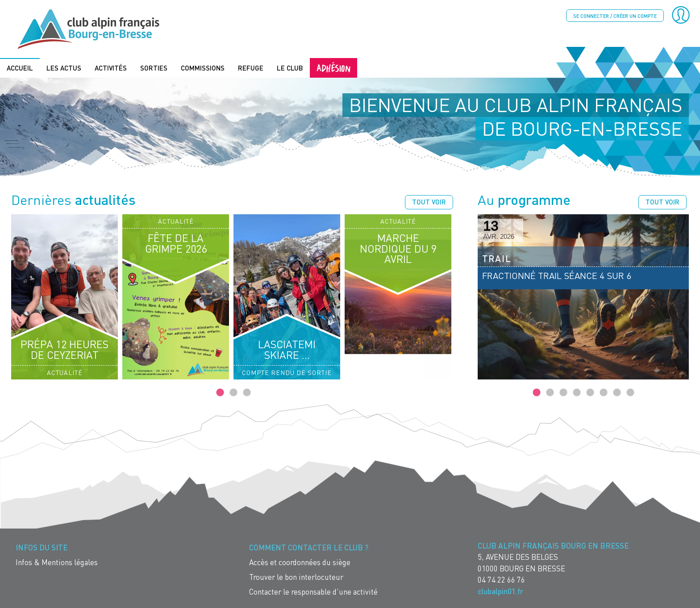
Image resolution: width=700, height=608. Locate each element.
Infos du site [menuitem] (42, 548)
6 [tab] (604, 393)
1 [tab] (220, 393)
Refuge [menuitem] (251, 68)
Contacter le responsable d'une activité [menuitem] (313, 592)
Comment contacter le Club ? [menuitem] (309, 548)
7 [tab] (617, 393)
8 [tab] (630, 393)
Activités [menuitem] (111, 68)
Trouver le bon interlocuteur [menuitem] (296, 577)
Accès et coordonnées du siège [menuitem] (300, 562)
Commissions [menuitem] (203, 68)
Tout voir (429, 202)
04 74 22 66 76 (501, 580)
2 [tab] (233, 393)
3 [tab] (247, 393)
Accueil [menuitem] (20, 68)
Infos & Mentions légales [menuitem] (57, 562)
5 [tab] (590, 393)
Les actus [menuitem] (64, 68)
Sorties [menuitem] (154, 68)
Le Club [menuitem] (290, 68)
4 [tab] (577, 393)
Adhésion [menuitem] (333, 68)
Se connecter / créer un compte (615, 16)
